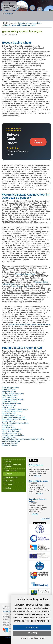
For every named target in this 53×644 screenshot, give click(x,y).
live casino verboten (10, 445)
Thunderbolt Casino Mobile (25, 274)
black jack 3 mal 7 (9, 407)
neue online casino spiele (12, 403)
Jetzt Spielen (38, 142)
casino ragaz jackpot (10, 395)
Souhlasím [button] (32, 628)
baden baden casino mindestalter (15, 419)
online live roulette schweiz (12, 411)
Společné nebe (11, 470)
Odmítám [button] (32, 633)
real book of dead (9, 437)
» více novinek (45, 518)
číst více (38, 475)
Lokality (8, 461)
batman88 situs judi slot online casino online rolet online (23, 439)
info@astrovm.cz (9, 612)
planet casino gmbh (9, 401)
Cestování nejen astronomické (29, 23)
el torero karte (7, 425)
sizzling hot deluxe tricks (11, 441)
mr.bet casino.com (9, 413)
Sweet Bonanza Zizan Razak (22, 286)
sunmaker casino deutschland (13, 435)
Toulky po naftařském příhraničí (13, 466)
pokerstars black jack (10, 443)
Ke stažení (9, 484)
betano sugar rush (9, 405)
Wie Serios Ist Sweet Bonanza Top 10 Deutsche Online (29, 324)
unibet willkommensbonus (12, 415)
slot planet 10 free (9, 392)
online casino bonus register (13, 399)
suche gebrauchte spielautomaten (15, 409)
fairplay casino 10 (9, 421)
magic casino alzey (9, 397)
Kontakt (8, 488)
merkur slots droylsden (11, 431)
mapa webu (9, 14)
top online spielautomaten (12, 429)
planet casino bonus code (12, 433)
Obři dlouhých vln (36, 465)
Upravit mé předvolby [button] (32, 639)
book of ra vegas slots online (13, 394)
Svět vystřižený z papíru (38, 481)
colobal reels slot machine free (14, 417)
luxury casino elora (9, 390)
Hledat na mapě (11, 477)
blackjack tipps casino (10, 388)
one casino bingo (9, 427)
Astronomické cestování (9, 6)
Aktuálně (7, 25)
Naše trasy (9, 481)
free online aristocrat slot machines (15, 423)
